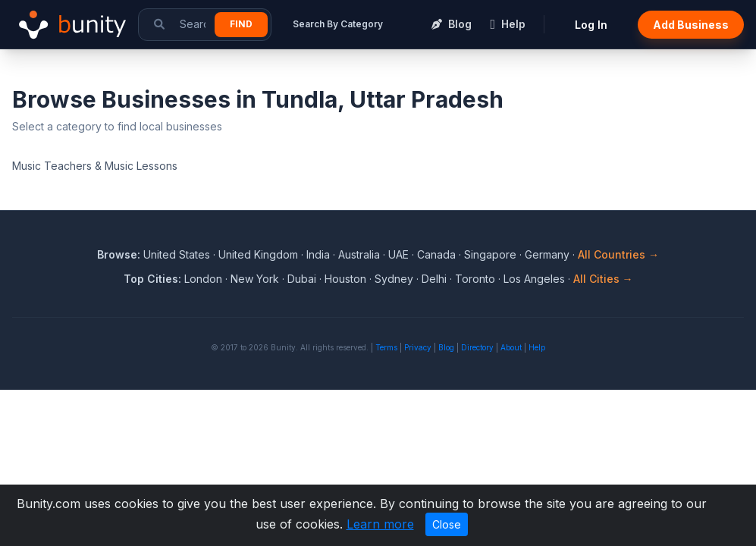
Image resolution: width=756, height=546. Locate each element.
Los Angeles (534, 279)
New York (255, 279)
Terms (386, 347)
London (203, 279)
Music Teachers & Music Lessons (95, 166)
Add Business (691, 25)
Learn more (380, 524)
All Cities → (603, 279)
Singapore (490, 254)
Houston (345, 279)
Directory (477, 347)
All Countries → (618, 254)
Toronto (475, 279)
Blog (446, 347)
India (318, 254)
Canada (436, 254)
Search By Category (338, 24)
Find (241, 24)
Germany (547, 254)
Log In (591, 25)
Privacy (418, 347)
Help (537, 347)
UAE (398, 254)
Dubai (302, 279)
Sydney (394, 279)
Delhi (434, 279)
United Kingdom (258, 254)
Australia (359, 254)
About (511, 347)
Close (447, 524)
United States (177, 254)
